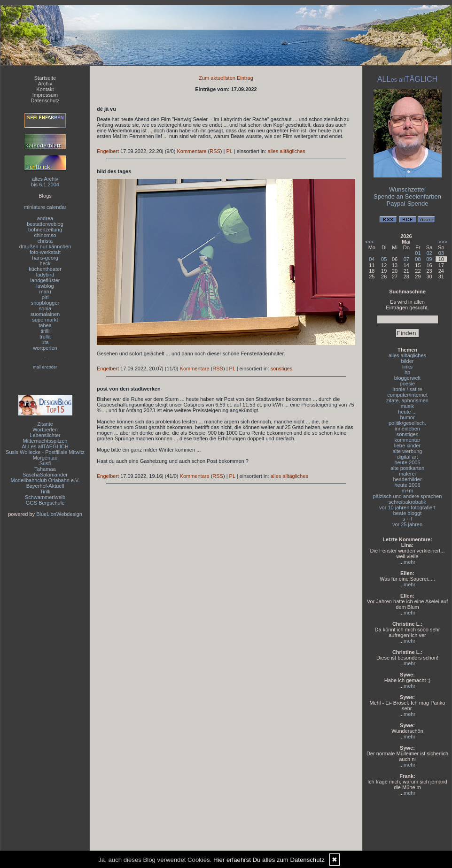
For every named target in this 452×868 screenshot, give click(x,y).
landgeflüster (45, 280)
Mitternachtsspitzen (45, 441)
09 (429, 259)
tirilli (45, 331)
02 (429, 253)
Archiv (45, 84)
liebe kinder (407, 446)
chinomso (45, 235)
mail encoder (45, 367)
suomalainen (45, 314)
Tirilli (45, 492)
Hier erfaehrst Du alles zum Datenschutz (269, 860)
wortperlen (45, 348)
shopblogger (45, 303)
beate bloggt (408, 513)
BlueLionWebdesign (59, 514)
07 (406, 259)
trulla (45, 337)
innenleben (407, 429)
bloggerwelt (407, 378)
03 (441, 253)
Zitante (45, 424)
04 (372, 259)
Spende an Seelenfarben (407, 196)
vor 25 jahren (407, 524)
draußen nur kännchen (45, 246)
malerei (407, 474)
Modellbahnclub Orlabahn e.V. (45, 480)
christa (45, 241)
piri (45, 297)
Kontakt (45, 89)
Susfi (45, 463)
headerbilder (407, 479)
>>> (443, 242)
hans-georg (45, 258)
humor (407, 417)
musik (408, 406)
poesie (407, 384)
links (407, 367)
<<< (370, 242)
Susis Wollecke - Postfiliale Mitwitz (45, 452)
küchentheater (45, 269)
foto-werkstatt (45, 252)
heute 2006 (407, 485)
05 (384, 259)
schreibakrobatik (407, 502)
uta (45, 342)
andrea (45, 218)
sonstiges (281, 369)
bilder (408, 361)
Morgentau (45, 458)
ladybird (45, 275)
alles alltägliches (287, 151)
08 (418, 259)
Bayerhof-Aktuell (45, 486)
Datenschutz (45, 100)
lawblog (45, 286)
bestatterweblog (45, 224)
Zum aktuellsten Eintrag (226, 78)
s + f (407, 519)
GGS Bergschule (45, 503)
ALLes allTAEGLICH (45, 446)
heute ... (407, 412)
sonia (45, 308)
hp (407, 372)
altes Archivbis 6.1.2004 (45, 182)
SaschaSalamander (45, 475)
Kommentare (191, 151)
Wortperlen (45, 430)
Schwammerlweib (45, 497)
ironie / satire (408, 389)
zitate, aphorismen (407, 400)
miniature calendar (45, 207)
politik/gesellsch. (407, 423)
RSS (215, 151)
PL (229, 151)
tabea (45, 325)
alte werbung (408, 451)
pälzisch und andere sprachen (408, 496)
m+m (408, 491)
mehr (409, 562)
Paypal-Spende (408, 204)
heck (45, 263)
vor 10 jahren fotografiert (407, 507)
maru (45, 292)
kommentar (407, 440)
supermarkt (45, 320)
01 (418, 253)
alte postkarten (407, 468)
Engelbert (108, 151)
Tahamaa (45, 469)
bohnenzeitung (45, 230)
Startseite (45, 78)
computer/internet (407, 395)
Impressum (45, 95)
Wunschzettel (407, 189)
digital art (408, 457)
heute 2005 (407, 462)
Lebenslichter (45, 435)
